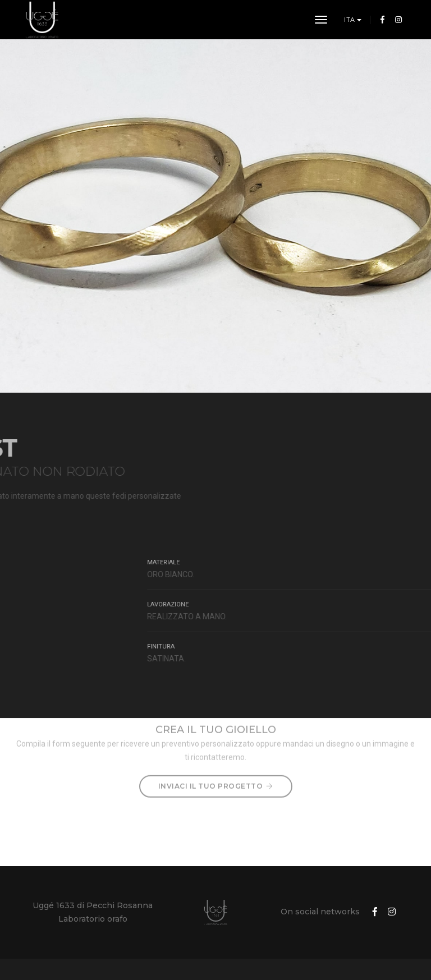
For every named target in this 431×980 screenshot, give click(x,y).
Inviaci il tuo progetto (216, 771)
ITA (350, 20)
